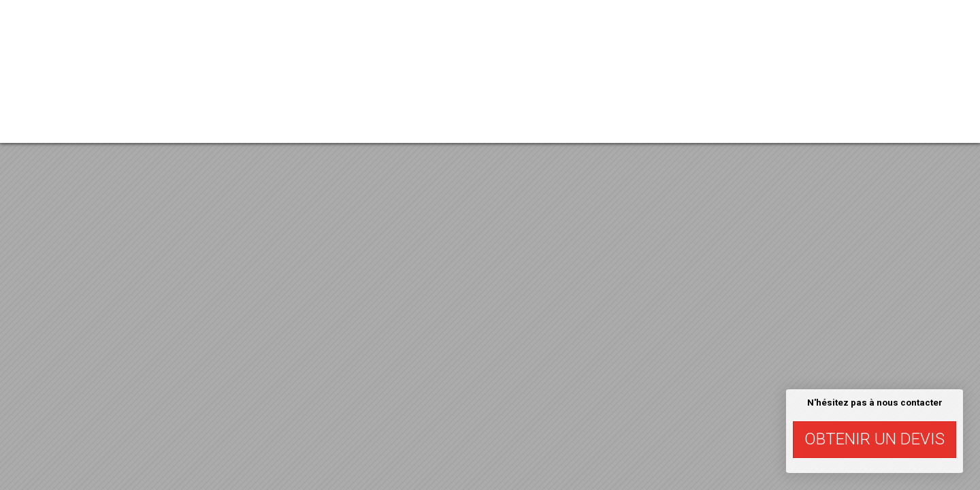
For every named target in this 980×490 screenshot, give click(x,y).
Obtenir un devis (875, 439)
